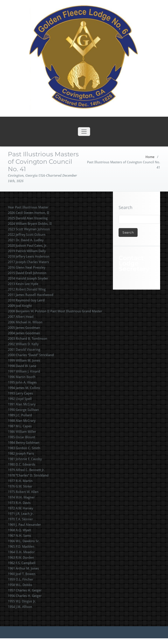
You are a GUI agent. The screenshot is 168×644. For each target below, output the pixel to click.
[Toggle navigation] (84, 132)
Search (125, 207)
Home (150, 157)
